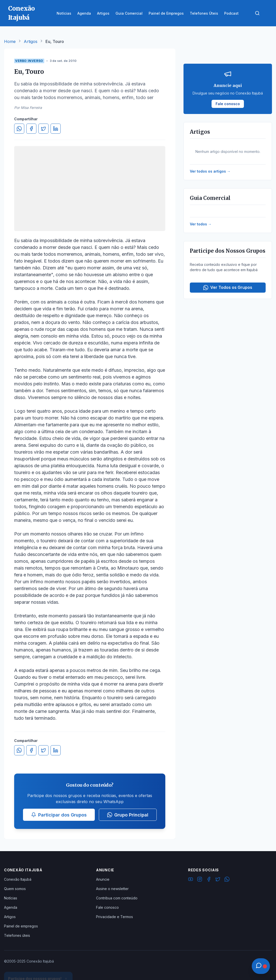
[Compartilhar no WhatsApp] (19, 129)
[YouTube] (191, 880)
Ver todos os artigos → (210, 171)
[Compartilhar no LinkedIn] (56, 129)
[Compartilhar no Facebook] (31, 129)
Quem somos (15, 889)
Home (10, 41)
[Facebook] (209, 880)
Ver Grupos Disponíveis (38, 968)
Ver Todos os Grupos (228, 287)
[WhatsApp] (227, 880)
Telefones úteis (17, 935)
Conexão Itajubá (18, 879)
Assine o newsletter (112, 889)
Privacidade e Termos (114, 917)
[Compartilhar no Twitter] (43, 129)
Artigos (31, 41)
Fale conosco (107, 907)
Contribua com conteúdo (117, 898)
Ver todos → (201, 224)
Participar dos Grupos (59, 815)
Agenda (11, 907)
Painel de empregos (21, 926)
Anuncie (103, 879)
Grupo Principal (128, 815)
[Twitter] (218, 880)
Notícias (11, 898)
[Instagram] (200, 880)
